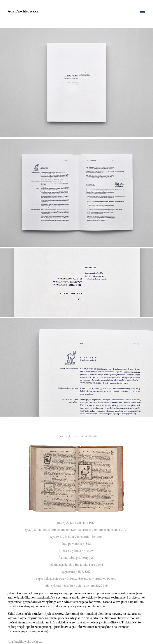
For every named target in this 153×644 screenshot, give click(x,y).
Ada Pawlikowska (23, 11)
